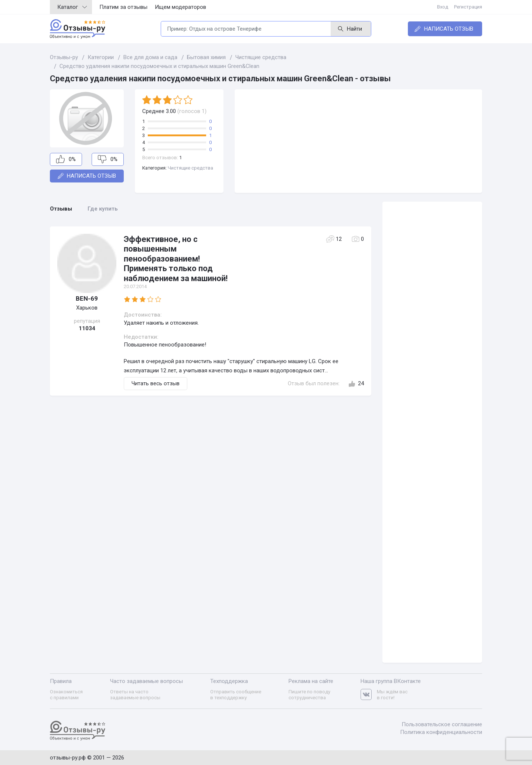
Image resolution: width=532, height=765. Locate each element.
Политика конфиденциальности (441, 732)
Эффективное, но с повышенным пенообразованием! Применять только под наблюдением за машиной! (176, 259)
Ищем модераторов (180, 7)
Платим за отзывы (123, 7)
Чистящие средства (190, 168)
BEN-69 (87, 298)
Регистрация (468, 7)
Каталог (72, 7)
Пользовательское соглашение (442, 724)
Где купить (103, 209)
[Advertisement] (358, 141)
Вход (443, 7)
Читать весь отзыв (156, 383)
